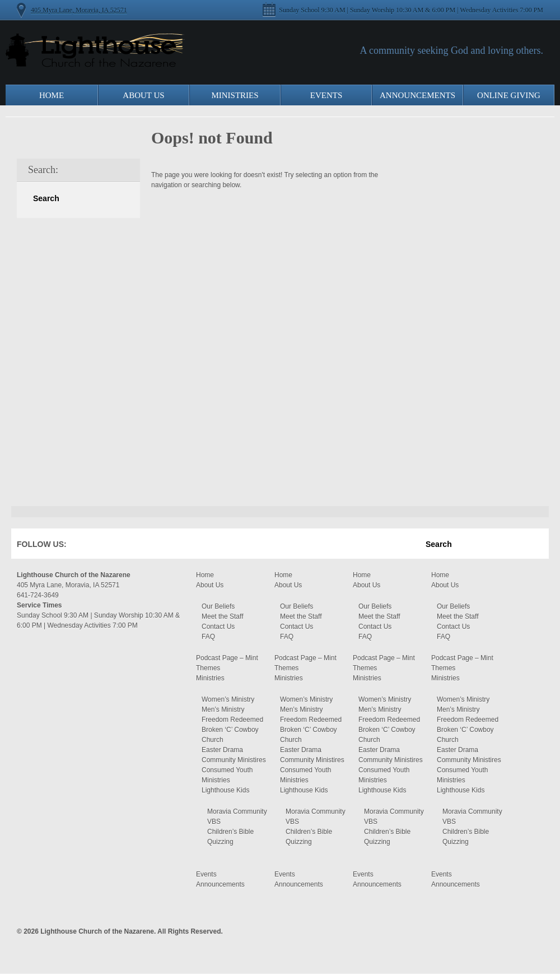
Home (52, 95)
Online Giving (509, 95)
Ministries (235, 95)
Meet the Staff (223, 616)
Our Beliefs (218, 606)
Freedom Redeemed (232, 720)
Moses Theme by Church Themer (535, 930)
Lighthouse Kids (225, 790)
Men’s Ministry (223, 709)
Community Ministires (234, 760)
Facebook (92, 546)
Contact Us (218, 627)
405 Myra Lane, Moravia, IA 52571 (79, 10)
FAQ (208, 637)
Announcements (417, 95)
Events (326, 95)
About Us (143, 95)
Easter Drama (222, 750)
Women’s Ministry (228, 699)
